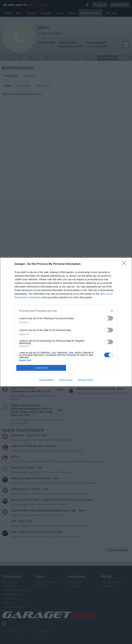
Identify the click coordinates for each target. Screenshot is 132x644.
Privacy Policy (85, 380)
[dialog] (66, 322)
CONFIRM (41, 368)
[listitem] (66, 311)
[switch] (109, 318)
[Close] (125, 264)
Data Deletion (46, 380)
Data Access (66, 380)
